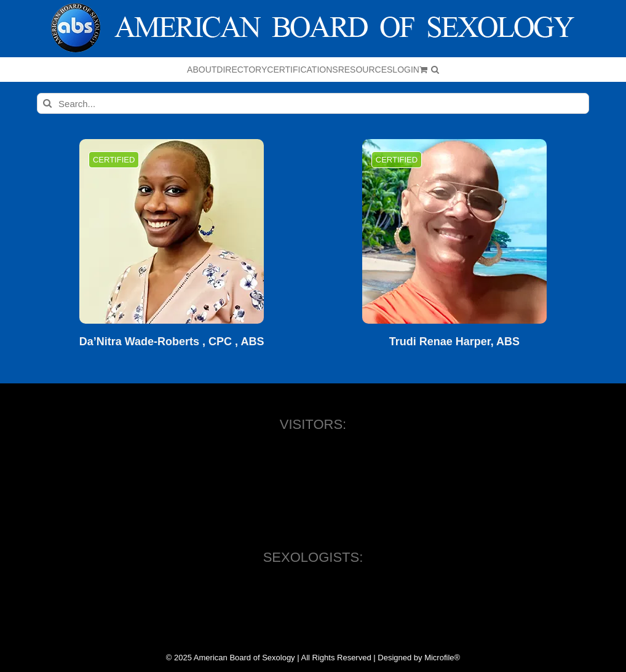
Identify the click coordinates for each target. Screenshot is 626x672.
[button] (435, 70)
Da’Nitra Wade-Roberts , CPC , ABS (172, 342)
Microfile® (442, 658)
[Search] (47, 103)
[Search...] (313, 103)
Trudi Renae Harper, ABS (454, 342)
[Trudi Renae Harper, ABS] (454, 231)
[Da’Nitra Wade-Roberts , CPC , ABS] (172, 231)
